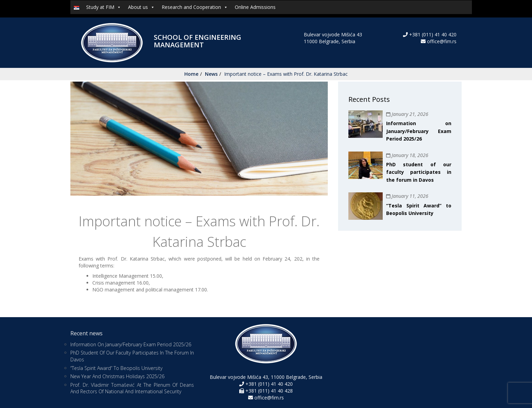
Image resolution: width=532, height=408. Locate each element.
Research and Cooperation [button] (195, 7)
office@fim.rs (442, 41)
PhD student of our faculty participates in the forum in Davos (419, 172)
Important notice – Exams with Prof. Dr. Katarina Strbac (286, 74)
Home (191, 74)
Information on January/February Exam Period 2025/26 (419, 131)
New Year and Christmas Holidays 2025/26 (117, 376)
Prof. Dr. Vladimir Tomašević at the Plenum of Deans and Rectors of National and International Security (132, 388)
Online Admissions (255, 7)
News (211, 74)
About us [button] (141, 7)
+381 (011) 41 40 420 (432, 34)
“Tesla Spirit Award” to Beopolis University (116, 368)
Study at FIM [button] (104, 7)
